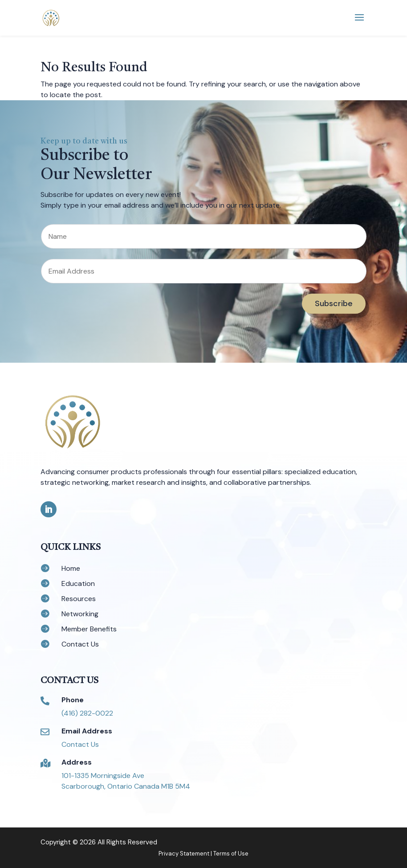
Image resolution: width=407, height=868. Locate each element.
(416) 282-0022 (87, 713)
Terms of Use (231, 854)
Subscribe (334, 303)
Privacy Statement (184, 854)
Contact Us (80, 744)
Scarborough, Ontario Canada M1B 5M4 (126, 786)
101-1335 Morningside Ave (103, 776)
